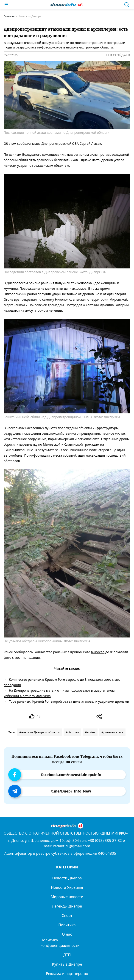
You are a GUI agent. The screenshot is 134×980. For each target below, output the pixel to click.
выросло (98, 652)
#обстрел (72, 732)
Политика (67, 925)
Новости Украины (67, 887)
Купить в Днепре (67, 964)
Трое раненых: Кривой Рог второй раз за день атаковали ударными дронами (69, 701)
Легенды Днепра (67, 906)
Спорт (67, 916)
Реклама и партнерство (67, 974)
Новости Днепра (67, 878)
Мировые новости (67, 897)
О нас (67, 934)
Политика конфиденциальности (60, 943)
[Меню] (6, 5)
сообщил (24, 143)
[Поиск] (127, 5)
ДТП (67, 955)
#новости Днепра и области (39, 732)
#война (90, 732)
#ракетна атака (112, 732)
